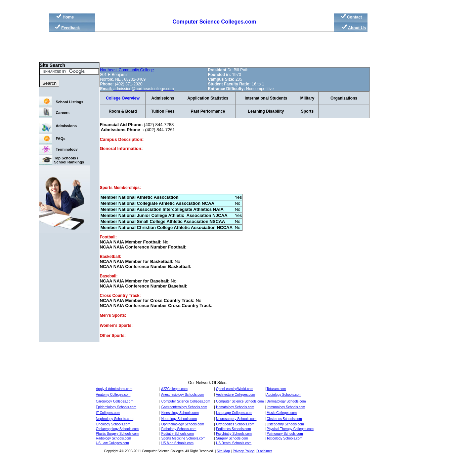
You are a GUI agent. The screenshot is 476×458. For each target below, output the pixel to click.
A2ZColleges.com (174, 389)
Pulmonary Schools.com (285, 434)
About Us (357, 28)
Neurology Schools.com (179, 419)
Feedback (70, 28)
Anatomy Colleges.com (113, 395)
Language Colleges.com (234, 413)
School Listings (70, 102)
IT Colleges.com (108, 413)
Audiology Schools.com (284, 395)
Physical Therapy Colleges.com (290, 429)
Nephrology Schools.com (115, 419)
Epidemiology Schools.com (116, 407)
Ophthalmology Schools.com (183, 424)
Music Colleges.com (282, 413)
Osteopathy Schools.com (285, 424)
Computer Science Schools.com (240, 401)
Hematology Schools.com (235, 407)
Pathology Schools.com (179, 429)
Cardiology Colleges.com (115, 401)
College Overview (123, 98)
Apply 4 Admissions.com (114, 389)
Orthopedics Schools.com (235, 424)
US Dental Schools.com (234, 443)
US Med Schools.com (177, 443)
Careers (63, 113)
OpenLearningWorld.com (235, 389)
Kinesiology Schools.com (180, 413)
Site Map (223, 451)
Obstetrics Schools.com (284, 419)
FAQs (61, 139)
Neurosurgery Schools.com (236, 419)
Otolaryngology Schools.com (117, 429)
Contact (355, 17)
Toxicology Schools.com (284, 438)
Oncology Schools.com (113, 424)
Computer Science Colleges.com (214, 22)
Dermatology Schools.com (286, 401)
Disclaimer (264, 451)
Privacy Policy (243, 451)
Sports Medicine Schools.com (183, 438)
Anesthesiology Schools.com (182, 395)
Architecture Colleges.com (235, 395)
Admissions (66, 126)
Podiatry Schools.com (178, 434)
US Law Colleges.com (113, 443)
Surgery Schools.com (232, 438)
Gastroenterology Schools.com (184, 407)
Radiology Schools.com (114, 438)
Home (68, 17)
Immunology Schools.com (286, 407)
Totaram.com (276, 389)
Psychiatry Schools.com (234, 434)
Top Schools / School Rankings (69, 160)
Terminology (67, 149)
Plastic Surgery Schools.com (117, 434)
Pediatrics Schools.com (233, 429)
